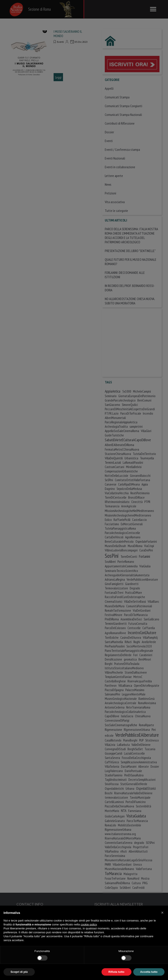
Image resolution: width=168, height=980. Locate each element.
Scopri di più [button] (19, 972)
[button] (162, 913)
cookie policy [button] (89, 924)
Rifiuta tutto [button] (116, 972)
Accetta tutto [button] (149, 972)
